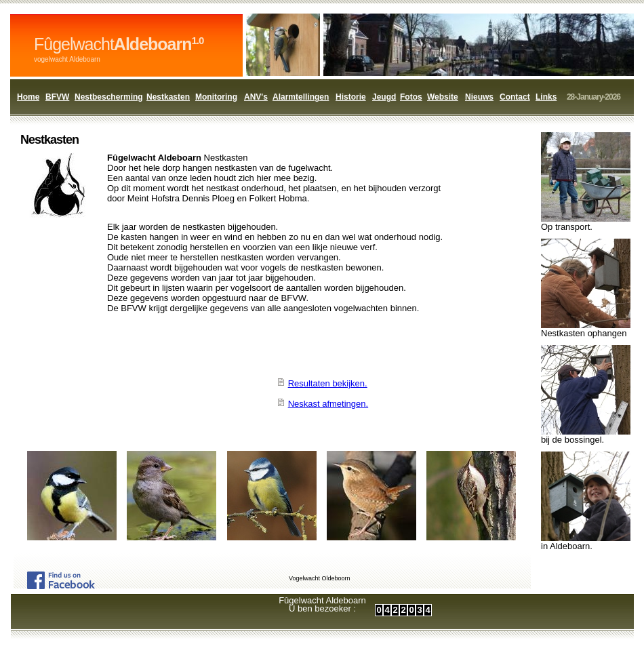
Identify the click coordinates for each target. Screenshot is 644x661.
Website (443, 97)
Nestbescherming (109, 97)
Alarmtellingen (301, 97)
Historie (351, 97)
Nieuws (479, 97)
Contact (515, 97)
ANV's (256, 97)
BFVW (57, 97)
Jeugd (384, 97)
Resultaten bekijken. (328, 383)
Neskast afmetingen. (328, 404)
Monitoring (216, 97)
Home (28, 97)
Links (546, 97)
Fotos (411, 97)
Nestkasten (168, 97)
